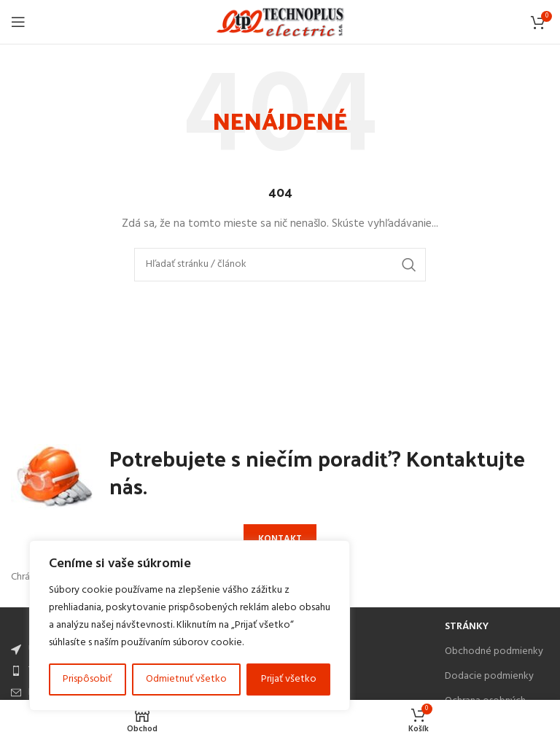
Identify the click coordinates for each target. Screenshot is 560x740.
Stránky (467, 627)
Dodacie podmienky (489, 676)
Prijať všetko (289, 679)
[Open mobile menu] (18, 22)
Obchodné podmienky (494, 651)
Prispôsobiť (87, 679)
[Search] (280, 265)
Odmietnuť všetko (186, 679)
